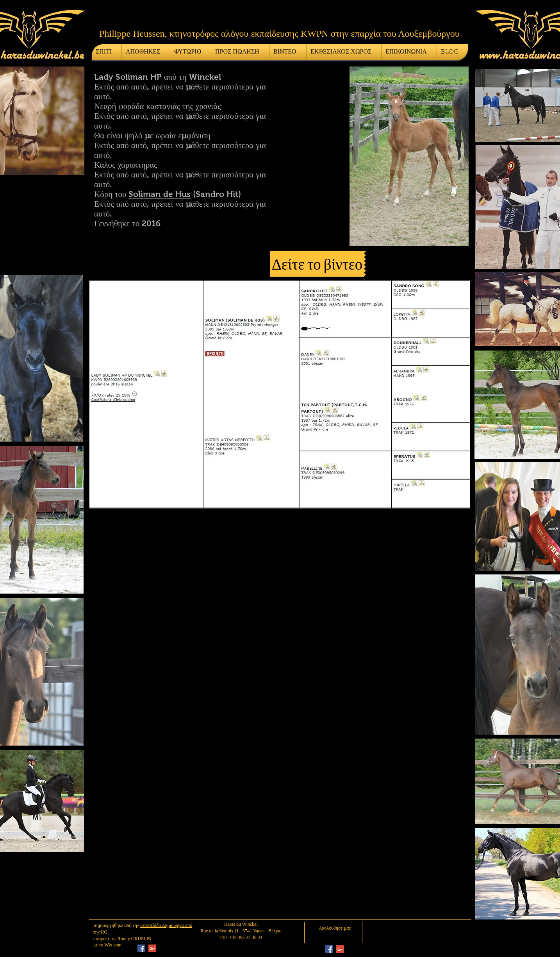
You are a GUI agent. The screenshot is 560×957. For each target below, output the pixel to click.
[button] (318, 264)
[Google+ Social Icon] (152, 948)
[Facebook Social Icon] (141, 948)
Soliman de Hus (160, 194)
